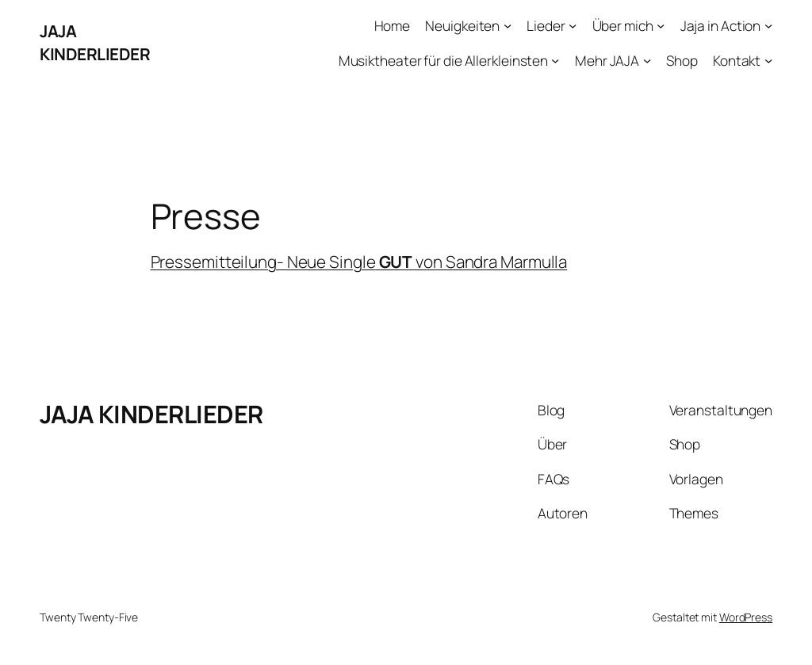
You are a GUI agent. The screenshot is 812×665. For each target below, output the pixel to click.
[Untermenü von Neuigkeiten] (507, 25)
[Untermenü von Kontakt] (768, 59)
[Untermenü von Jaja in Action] (768, 25)
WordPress (746, 617)
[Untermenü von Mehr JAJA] (647, 59)
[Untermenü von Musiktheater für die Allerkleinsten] (555, 59)
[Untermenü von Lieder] (573, 25)
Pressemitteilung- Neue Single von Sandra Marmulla (359, 262)
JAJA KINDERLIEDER (95, 42)
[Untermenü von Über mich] (661, 25)
